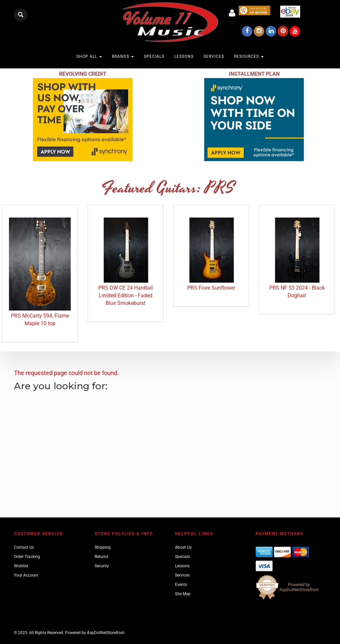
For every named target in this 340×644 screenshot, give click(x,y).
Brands (123, 56)
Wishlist (21, 566)
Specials (154, 56)
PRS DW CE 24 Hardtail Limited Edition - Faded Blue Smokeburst (126, 295)
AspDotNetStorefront (106, 633)
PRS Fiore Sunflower (211, 288)
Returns (101, 557)
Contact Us (24, 547)
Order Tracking (27, 557)
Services (214, 56)
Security (102, 566)
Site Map (183, 594)
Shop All (89, 56)
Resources (249, 56)
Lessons (184, 56)
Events (181, 585)
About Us (183, 547)
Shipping (103, 547)
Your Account (26, 575)
